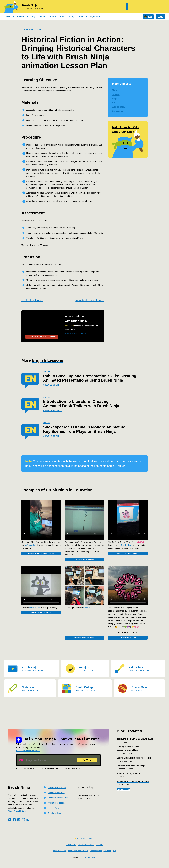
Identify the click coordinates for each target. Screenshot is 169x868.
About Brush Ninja (86, 849)
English (116, 99)
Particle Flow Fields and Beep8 (131, 770)
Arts (114, 103)
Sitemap (100, 849)
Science (116, 94)
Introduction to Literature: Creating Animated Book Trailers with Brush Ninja (81, 404)
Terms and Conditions (78, 855)
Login (160, 17)
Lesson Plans (54, 812)
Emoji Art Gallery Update (128, 777)
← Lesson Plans (31, 30)
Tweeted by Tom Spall (84, 561)
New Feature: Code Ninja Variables (133, 785)
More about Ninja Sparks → (28, 755)
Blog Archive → (123, 793)
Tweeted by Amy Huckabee (41, 616)
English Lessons (48, 361)
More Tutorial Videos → (76, 333)
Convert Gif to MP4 (56, 796)
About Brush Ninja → (17, 815)
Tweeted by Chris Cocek (128, 555)
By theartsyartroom (128, 641)
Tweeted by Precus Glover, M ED (41, 555)
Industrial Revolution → (90, 300)
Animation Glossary (56, 807)
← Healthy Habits (32, 300)
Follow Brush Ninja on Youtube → (43, 337)
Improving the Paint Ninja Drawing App (135, 743)
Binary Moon (91, 861)
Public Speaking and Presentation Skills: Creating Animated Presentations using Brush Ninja (90, 379)
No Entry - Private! (86, 842)
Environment (118, 111)
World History (119, 107)
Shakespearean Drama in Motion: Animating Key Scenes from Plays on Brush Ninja (84, 430)
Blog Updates (129, 735)
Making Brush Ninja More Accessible (134, 762)
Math (114, 90)
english (47, 372)
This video (69, 326)
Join (148, 17)
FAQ (114, 855)
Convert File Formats (57, 791)
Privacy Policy (60, 855)
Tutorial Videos (54, 817)
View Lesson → (52, 386)
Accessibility (96, 855)
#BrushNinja (31, 546)
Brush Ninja (30, 5)
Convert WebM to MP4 (58, 802)
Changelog (71, 849)
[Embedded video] (41, 520)
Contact (107, 855)
